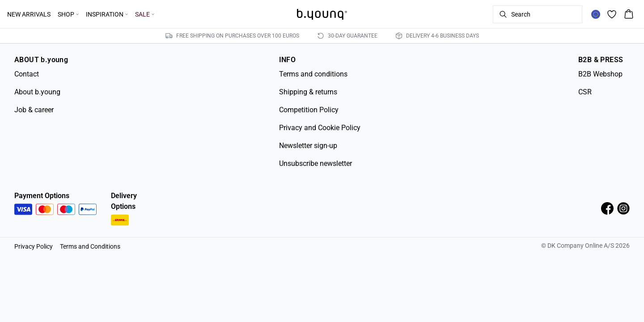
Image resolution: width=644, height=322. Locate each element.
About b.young (37, 92)
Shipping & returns (308, 92)
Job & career (34, 110)
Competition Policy (309, 110)
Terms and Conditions (90, 246)
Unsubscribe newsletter (316, 163)
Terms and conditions (313, 74)
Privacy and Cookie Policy (320, 128)
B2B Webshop (600, 74)
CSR (585, 92)
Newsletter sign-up (308, 146)
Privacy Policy (34, 246)
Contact (27, 74)
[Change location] (596, 14)
